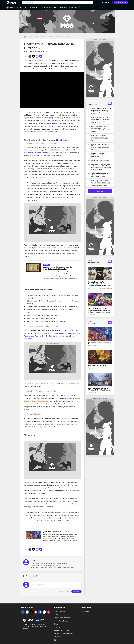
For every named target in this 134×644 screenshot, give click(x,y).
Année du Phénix (40, 156)
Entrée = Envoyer (64, 591)
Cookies (57, 627)
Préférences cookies (61, 630)
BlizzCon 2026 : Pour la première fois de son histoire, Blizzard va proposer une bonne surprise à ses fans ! (101, 147)
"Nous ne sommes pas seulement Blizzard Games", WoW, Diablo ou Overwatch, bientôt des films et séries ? (101, 111)
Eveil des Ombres (48, 336)
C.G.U (56, 624)
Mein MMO (86, 611)
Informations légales (61, 621)
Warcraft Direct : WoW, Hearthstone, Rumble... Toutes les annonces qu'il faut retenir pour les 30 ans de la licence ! (100, 284)
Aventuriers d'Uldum (32, 336)
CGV (56, 640)
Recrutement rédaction (62, 618)
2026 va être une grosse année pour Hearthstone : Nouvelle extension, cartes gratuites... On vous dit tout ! (100, 129)
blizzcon (47, 265)
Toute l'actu (100, 191)
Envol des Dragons (73, 333)
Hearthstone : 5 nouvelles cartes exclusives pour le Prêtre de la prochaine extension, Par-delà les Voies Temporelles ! (101, 167)
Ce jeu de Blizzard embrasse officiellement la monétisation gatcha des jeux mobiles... (100, 175)
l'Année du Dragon (57, 333)
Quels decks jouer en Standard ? (56, 532)
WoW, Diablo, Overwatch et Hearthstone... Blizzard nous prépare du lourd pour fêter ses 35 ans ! (100, 138)
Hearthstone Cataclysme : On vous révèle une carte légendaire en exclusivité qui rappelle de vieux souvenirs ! (101, 120)
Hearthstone (43, 37)
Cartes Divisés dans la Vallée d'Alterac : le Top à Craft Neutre (99, 389)
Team (56, 615)
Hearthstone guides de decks (98, 365)
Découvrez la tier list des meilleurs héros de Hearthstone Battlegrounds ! (100, 155)
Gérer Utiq (58, 637)
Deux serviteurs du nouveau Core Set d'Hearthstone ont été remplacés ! (58, 268)
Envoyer (76, 591)
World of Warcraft (106, 288)
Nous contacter (59, 611)
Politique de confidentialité (63, 634)
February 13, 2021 (63, 521)
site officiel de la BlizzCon (50, 123)
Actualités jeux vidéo (33, 37)
